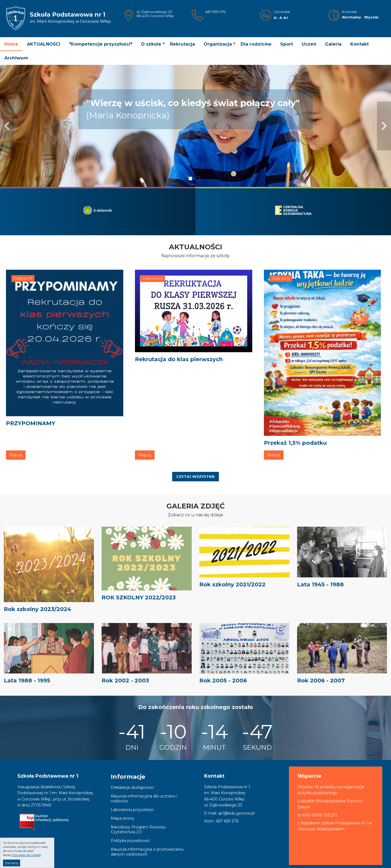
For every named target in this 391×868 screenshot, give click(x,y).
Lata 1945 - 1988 (320, 584)
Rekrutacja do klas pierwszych (179, 359)
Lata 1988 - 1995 (27, 681)
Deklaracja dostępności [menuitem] (132, 787)
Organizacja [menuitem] (218, 44)
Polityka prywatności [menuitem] (130, 841)
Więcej (16, 455)
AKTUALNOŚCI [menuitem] (44, 44)
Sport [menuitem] (287, 44)
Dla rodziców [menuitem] (256, 44)
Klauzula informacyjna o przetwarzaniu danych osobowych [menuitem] (147, 852)
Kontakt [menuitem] (360, 44)
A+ (286, 18)
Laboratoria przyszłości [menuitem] (132, 810)
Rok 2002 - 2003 (125, 681)
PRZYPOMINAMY (31, 423)
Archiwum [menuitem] (16, 58)
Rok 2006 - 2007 (321, 681)
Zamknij (12, 864)
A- (276, 18)
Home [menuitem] (11, 44)
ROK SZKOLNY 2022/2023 (139, 597)
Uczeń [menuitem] (309, 44)
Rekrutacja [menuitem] (182, 44)
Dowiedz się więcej (26, 855)
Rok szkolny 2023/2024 (37, 609)
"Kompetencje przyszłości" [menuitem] (101, 44)
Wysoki (371, 17)
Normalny (352, 17)
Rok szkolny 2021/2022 (232, 584)
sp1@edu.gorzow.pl (236, 813)
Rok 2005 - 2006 (223, 681)
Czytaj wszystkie (195, 477)
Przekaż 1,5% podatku (295, 443)
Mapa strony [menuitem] (123, 818)
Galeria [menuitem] (333, 44)
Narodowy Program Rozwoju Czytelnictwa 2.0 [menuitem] (138, 829)
